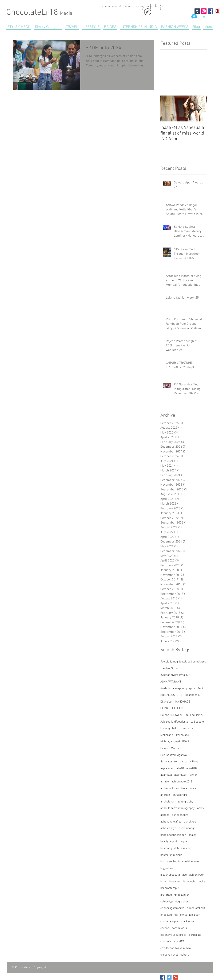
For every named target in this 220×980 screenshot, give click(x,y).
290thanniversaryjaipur (175, 675)
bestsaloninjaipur (171, 855)
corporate (195, 935)
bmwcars (175, 882)
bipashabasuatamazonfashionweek (182, 875)
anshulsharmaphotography (178, 808)
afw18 (180, 768)
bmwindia (189, 882)
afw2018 (191, 768)
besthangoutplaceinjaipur (176, 848)
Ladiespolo (197, 722)
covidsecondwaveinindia (176, 948)
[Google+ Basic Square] (175, 977)
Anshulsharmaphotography (178, 689)
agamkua (166, 775)
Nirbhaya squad (170, 742)
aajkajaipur (167, 768)
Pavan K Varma (170, 748)
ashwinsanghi (187, 828)
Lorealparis (186, 728)
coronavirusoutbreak (173, 935)
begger (184, 842)
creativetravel (169, 955)
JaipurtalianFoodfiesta (174, 722)
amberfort (167, 788)
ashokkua (190, 822)
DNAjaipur (167, 702)
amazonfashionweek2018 (176, 782)
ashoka (165, 815)
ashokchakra (180, 815)
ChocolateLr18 (39, 13)
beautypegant (169, 842)
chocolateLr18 (196, 908)
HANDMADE (183, 702)
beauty (192, 835)
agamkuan (181, 775)
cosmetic (166, 942)
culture (185, 955)
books (202, 882)
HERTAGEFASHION (172, 708)
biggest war (168, 868)
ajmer (194, 775)
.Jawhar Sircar (170, 668)
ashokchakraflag (171, 822)
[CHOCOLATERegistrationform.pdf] (148, 12)
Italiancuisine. (194, 715)
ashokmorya (168, 828)
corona (165, 928)
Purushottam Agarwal (174, 755)
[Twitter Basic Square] (169, 977)
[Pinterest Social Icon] (217, 11)
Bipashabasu (192, 695)
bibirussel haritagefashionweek (180, 862)
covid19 (179, 942)
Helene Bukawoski (172, 715)
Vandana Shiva (189, 762)
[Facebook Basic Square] (163, 977)
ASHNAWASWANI (171, 682)
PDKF (186, 742)
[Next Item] (200, 108)
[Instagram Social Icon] (204, 11)
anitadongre (180, 795)
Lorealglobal (168, 728)
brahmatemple (170, 888)
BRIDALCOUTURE (171, 695)
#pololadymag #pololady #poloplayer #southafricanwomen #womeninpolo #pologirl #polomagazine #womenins (184, 662)
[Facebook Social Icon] (211, 11)
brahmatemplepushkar (175, 895)
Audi (200, 689)
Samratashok (169, 762)
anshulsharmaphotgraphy (177, 802)
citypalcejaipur (169, 921)
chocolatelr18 (169, 915)
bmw (163, 882)
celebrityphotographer (174, 902)
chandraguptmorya (172, 908)
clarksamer (188, 921)
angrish (165, 795)
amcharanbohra (186, 788)
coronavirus (179, 928)
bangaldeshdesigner (173, 835)
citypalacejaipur (190, 915)
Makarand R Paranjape (175, 735)
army (201, 808)
